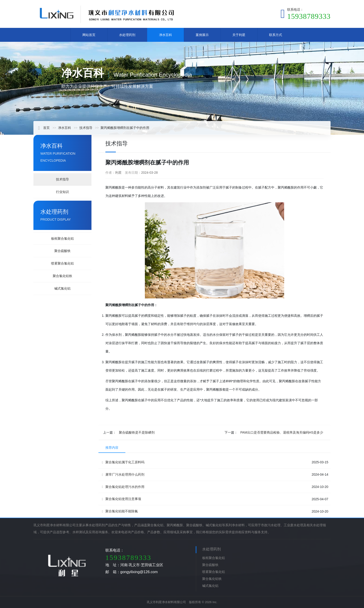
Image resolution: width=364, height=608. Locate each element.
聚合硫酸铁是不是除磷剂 (137, 432)
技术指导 (86, 128)
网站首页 (89, 35)
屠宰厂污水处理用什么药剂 (123, 475)
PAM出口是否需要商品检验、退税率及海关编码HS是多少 (282, 432)
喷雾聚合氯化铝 (62, 263)
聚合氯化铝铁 (62, 276)
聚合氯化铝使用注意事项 (122, 499)
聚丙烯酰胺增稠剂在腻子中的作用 (125, 128)
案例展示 (202, 35)
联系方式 (276, 35)
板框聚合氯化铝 (62, 239)
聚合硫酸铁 (62, 251)
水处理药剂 (127, 35)
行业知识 (62, 192)
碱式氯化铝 (62, 288)
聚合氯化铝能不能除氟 (120, 511)
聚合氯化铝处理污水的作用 (123, 487)
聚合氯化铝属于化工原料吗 (123, 462)
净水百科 (166, 35)
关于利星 (239, 35)
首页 (44, 128)
